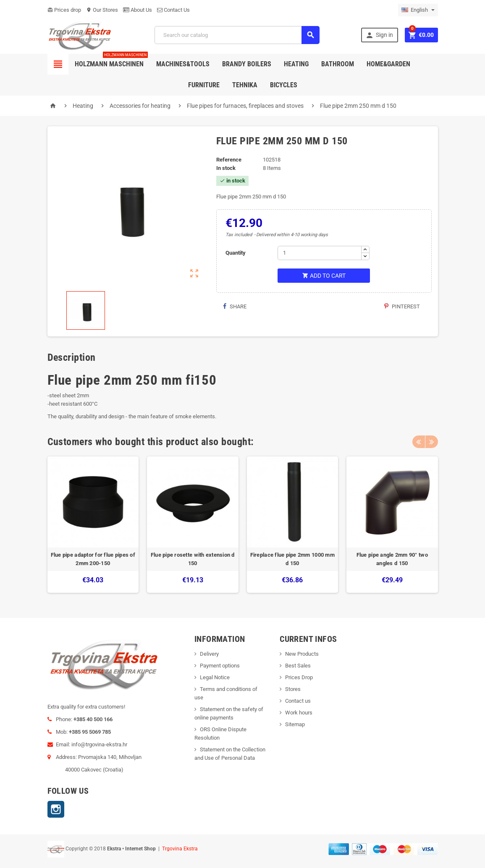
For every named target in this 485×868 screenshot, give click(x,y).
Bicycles (284, 85)
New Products (302, 654)
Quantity (236, 253)
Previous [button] (419, 442)
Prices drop (64, 10)
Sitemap (295, 724)
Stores (293, 689)
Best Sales (298, 666)
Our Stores (102, 10)
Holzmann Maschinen (111, 61)
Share (235, 306)
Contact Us (173, 10)
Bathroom (338, 64)
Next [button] (432, 442)
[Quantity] (320, 253)
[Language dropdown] (418, 10)
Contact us (298, 701)
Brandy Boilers (247, 64)
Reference (229, 160)
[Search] (237, 35)
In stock (226, 168)
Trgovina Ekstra (180, 849)
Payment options (220, 666)
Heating (296, 64)
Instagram (56, 809)
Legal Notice (215, 677)
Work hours (299, 713)
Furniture (204, 85)
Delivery (209, 654)
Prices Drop (299, 677)
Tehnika (245, 85)
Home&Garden (388, 64)
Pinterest (402, 306)
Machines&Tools (183, 64)
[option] (93, 525)
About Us (138, 10)
